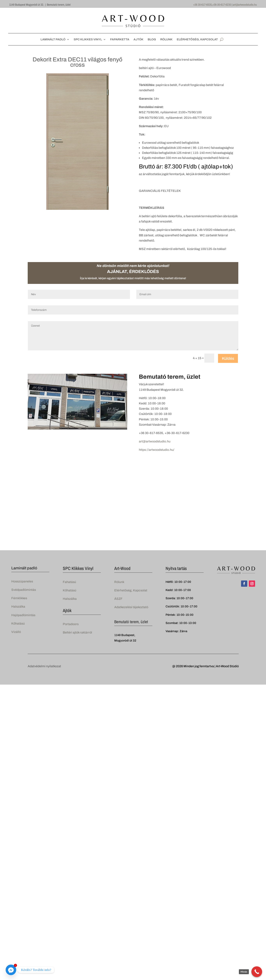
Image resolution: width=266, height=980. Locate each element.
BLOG (152, 39)
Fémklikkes (19, 598)
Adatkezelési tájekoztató (131, 607)
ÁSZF (118, 599)
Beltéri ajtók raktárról (77, 632)
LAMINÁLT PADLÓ (53, 39)
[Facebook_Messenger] (11, 970)
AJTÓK (138, 39)
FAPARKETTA (120, 39)
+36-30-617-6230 (222, 5)
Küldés (228, 358)
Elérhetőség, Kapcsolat (131, 590)
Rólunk (119, 582)
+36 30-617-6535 (203, 5)
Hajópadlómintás (23, 615)
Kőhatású (18, 623)
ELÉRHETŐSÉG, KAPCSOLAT (197, 39)
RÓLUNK (166, 39)
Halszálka (18, 607)
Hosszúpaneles (22, 581)
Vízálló (16, 632)
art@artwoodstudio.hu (245, 5)
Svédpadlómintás (24, 590)
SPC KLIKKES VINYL (88, 39)
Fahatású (69, 582)
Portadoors (71, 624)
